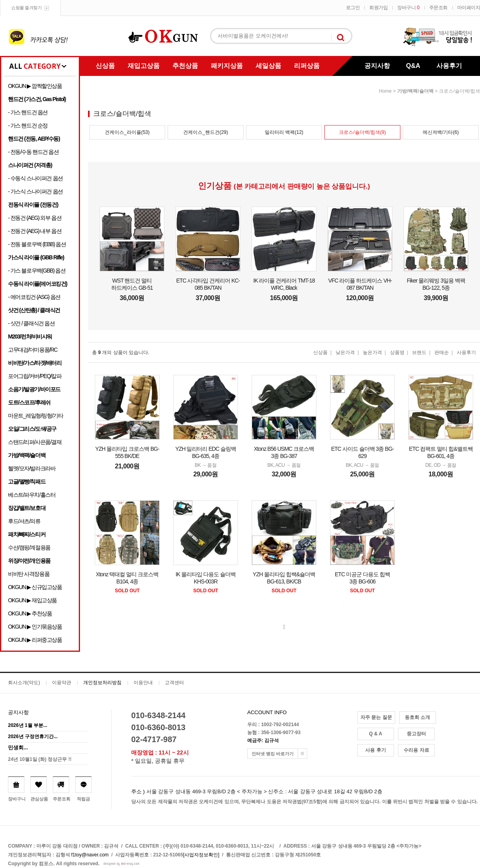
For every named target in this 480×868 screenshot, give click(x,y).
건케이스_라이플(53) (127, 132)
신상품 (105, 66)
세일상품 (268, 66)
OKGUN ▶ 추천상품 (30, 613)
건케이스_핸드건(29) (206, 132)
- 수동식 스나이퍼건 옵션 (35, 178)
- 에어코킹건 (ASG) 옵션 (34, 297)
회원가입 (378, 8)
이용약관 (62, 683)
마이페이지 (469, 8)
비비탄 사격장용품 (29, 574)
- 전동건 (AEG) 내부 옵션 (35, 231)
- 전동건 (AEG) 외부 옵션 (35, 218)
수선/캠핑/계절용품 (29, 547)
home (385, 91)
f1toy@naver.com (90, 855)
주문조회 (438, 8)
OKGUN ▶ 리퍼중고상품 (35, 640)
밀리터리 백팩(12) (284, 132)
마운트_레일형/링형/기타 (35, 416)
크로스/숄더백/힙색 (459, 91)
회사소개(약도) (24, 683)
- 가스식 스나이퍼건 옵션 (35, 191)
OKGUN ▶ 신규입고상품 (35, 587)
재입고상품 (144, 66)
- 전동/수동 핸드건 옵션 (33, 152)
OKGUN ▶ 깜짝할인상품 (35, 86)
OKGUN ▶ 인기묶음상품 (35, 627)
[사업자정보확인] (201, 855)
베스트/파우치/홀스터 (32, 495)
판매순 (442, 352)
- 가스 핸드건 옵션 (28, 112)
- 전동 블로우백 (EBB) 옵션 (37, 244)
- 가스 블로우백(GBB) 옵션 (37, 271)
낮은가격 (345, 352)
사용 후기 (375, 750)
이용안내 (143, 683)
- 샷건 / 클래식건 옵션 (31, 323)
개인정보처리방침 (102, 683)
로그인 (353, 8)
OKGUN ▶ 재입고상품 (32, 600)
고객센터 (174, 683)
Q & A (376, 734)
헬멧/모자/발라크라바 (32, 468)
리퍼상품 (307, 66)
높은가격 (372, 352)
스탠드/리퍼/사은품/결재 (35, 442)
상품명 (397, 352)
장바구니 (408, 8)
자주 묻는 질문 (376, 717)
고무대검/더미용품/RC (33, 350)
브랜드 (419, 352)
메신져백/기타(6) (441, 132)
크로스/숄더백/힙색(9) (362, 132)
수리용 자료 (416, 750)
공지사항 (377, 66)
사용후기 (449, 66)
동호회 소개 (417, 717)
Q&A (413, 66)
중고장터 (416, 734)
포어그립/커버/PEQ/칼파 (35, 376)
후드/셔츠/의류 (24, 521)
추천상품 (185, 66)
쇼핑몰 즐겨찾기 (26, 8)
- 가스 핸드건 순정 (28, 125)
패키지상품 (227, 66)
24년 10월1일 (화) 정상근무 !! (40, 759)
